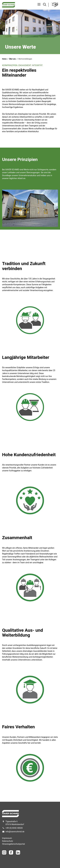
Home (4, 59)
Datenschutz (8, 841)
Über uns (12, 59)
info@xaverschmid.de (15, 832)
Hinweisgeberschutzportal (13, 844)
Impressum (7, 838)
